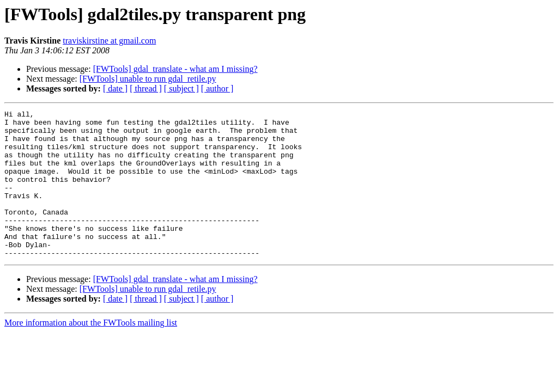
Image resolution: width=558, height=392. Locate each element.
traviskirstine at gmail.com (109, 41)
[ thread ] (146, 88)
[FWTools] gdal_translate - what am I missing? (175, 69)
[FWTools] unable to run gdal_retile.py (148, 79)
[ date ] (115, 88)
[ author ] (217, 88)
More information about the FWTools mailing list (91, 352)
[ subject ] (181, 88)
